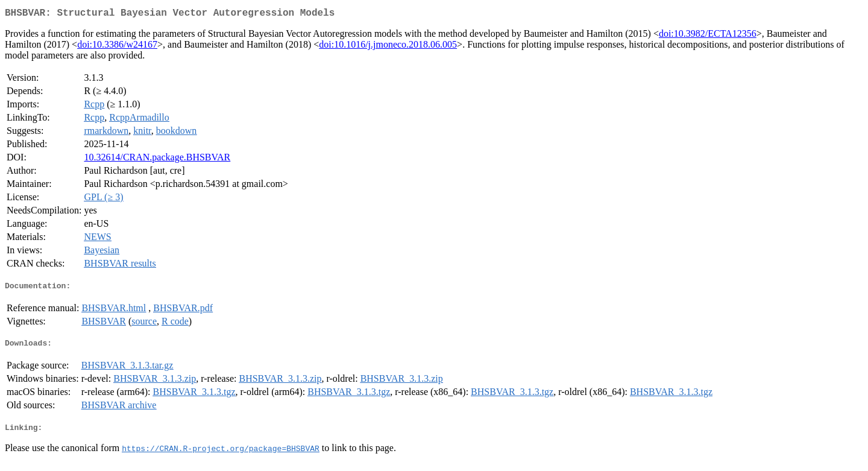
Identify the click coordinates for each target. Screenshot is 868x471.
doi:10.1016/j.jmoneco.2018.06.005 (388, 47)
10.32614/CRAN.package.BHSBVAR (157, 160)
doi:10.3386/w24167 (117, 47)
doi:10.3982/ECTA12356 (708, 36)
